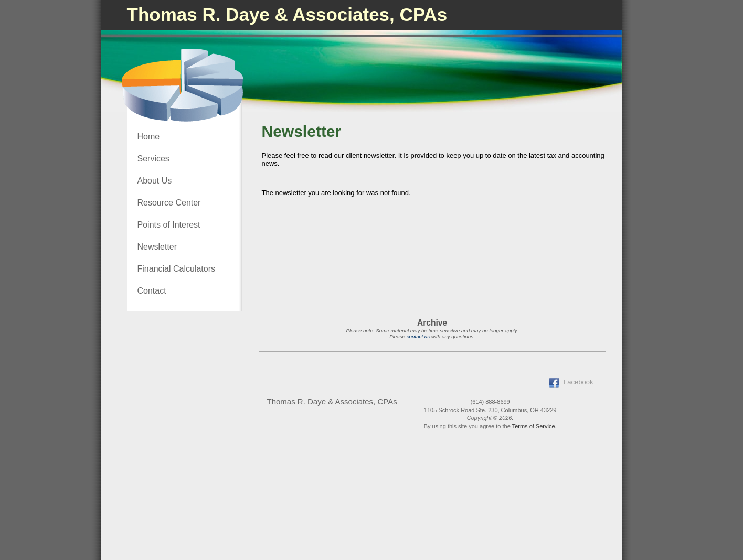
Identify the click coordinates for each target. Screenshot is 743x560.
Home (149, 137)
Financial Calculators (177, 269)
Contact (152, 291)
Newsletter (157, 247)
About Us (155, 181)
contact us (418, 336)
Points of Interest (169, 225)
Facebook (578, 382)
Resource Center (169, 203)
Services (153, 159)
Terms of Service (534, 426)
